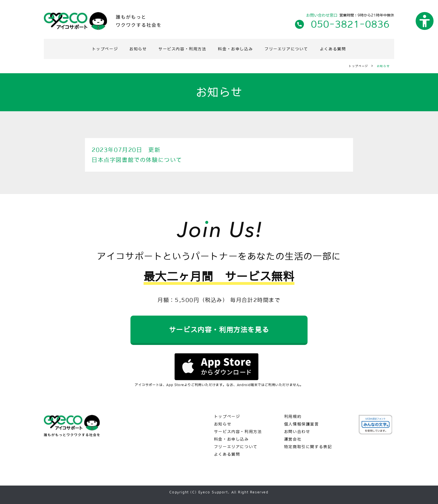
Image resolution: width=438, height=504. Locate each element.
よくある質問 (333, 49)
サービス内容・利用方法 (183, 49)
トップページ (105, 49)
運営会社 (293, 439)
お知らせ (138, 49)
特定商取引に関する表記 (308, 447)
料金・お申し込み (235, 49)
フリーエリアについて (286, 49)
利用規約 (293, 417)
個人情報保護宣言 (302, 424)
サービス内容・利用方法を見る (219, 330)
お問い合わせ (297, 432)
